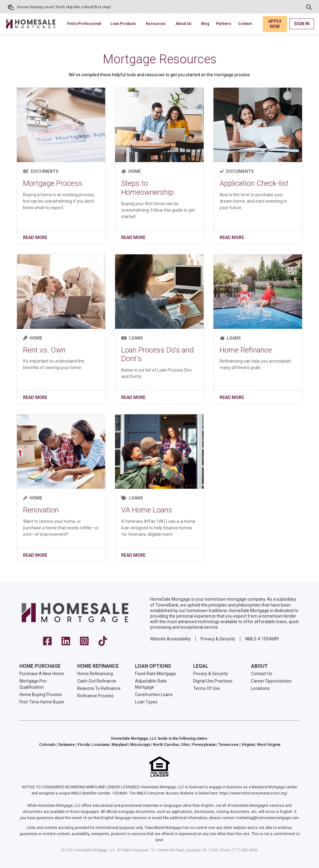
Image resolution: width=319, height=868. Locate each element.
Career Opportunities (271, 681)
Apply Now (275, 24)
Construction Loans (154, 695)
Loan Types (146, 702)
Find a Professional (84, 24)
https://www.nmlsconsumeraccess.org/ (253, 793)
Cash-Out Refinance (97, 681)
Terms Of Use (207, 688)
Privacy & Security (218, 639)
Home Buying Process (41, 695)
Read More (35, 237)
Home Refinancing (95, 674)
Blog (205, 24)
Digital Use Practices (213, 681)
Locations (260, 688)
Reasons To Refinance (99, 688)
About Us (183, 24)
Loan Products (123, 24)
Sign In (302, 24)
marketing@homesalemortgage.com (267, 818)
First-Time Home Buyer (42, 702)
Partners (224, 24)
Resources (156, 24)
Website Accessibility (170, 639)
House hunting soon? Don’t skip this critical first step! (64, 7)
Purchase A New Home (42, 674)
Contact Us (262, 674)
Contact (245, 24)
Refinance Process (95, 696)
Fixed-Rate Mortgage (156, 674)
